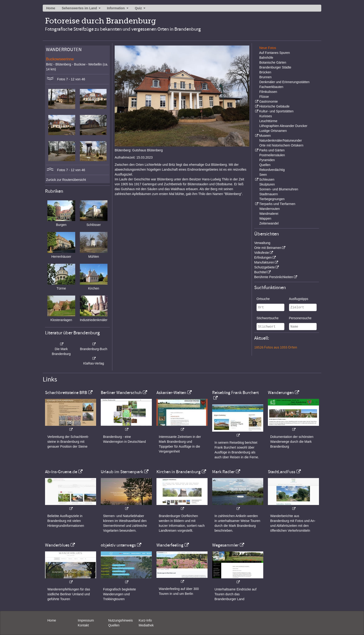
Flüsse (264, 97)
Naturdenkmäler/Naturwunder (281, 140)
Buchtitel (260, 272)
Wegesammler (225, 545)
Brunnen (265, 77)
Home (51, 8)
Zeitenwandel (269, 223)
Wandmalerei (269, 214)
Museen (265, 136)
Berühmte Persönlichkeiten (274, 277)
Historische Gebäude (274, 106)
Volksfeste (262, 253)
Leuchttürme (268, 121)
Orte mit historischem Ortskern (281, 145)
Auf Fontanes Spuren (274, 53)
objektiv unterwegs (118, 545)
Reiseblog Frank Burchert (235, 393)
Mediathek (146, 625)
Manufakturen (264, 262)
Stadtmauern (269, 194)
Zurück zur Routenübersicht (66, 180)
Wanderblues (57, 545)
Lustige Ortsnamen (273, 131)
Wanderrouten (270, 209)
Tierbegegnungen (272, 199)
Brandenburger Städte (275, 67)
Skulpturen (267, 184)
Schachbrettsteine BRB (66, 393)
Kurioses (266, 116)
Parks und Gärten (272, 150)
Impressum (86, 620)
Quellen (265, 165)
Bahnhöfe (266, 58)
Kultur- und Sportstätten (276, 111)
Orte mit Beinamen (268, 248)
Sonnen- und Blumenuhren (279, 189)
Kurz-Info (145, 620)
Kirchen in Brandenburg (179, 472)
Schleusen (267, 179)
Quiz (138, 8)
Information (116, 8)
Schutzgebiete (265, 267)
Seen (263, 175)
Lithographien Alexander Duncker (283, 126)
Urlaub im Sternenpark (122, 472)
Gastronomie (268, 101)
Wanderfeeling (170, 545)
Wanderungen (281, 393)
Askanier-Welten (171, 393)
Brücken (265, 72)
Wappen (265, 218)
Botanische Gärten (273, 62)
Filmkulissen (268, 92)
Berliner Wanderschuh (121, 393)
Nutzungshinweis (120, 620)
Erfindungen (263, 257)
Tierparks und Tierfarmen (277, 204)
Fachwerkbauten (271, 87)
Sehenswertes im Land (79, 8)
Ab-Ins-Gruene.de (61, 472)
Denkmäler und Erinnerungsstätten (284, 82)
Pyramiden (267, 160)
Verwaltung (262, 243)
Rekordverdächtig (272, 170)
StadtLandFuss (282, 472)
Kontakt (83, 625)
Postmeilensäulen (272, 155)
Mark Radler (223, 472)
